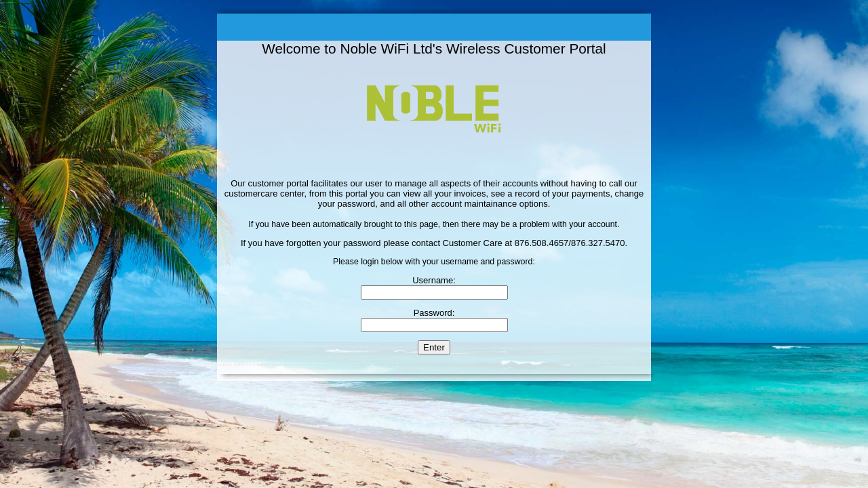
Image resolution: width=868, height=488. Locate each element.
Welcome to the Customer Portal (434, 27)
